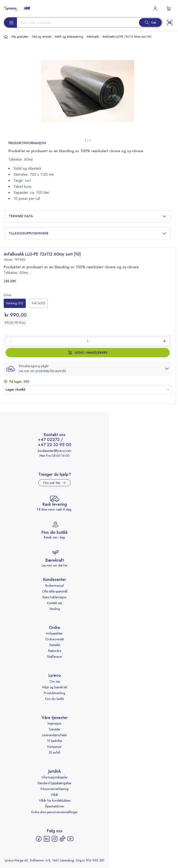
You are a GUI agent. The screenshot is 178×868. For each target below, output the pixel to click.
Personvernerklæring (55, 789)
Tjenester (55, 730)
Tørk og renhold (42, 37)
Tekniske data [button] (88, 216)
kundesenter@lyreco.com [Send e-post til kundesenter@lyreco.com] (55, 451)
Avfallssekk (93, 37)
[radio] (15, 303)
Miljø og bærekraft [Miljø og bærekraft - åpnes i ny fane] (55, 687)
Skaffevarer (55, 657)
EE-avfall (55, 753)
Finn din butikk (55, 699)
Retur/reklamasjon (55, 597)
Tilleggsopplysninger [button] (88, 233)
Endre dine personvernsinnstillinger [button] (55, 813)
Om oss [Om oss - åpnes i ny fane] (55, 682)
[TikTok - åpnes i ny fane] (62, 839)
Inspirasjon (55, 724)
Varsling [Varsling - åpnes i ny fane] (55, 609)
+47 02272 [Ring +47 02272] (49, 440)
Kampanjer (55, 747)
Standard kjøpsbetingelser (55, 784)
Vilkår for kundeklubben (55, 801)
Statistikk (55, 645)
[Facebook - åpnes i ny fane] (39, 839)
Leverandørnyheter (55, 735)
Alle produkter (20, 37)
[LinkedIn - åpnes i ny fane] (47, 839)
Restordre (55, 651)
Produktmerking (55, 693)
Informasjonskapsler (55, 778)
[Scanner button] (170, 23)
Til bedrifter (55, 741)
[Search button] (150, 23)
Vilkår (55, 795)
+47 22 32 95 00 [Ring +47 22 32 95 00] (55, 445)
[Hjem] (6, 37)
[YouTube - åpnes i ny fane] (70, 839)
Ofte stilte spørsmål (55, 592)
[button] (88, 369)
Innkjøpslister (55, 634)
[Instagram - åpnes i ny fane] (55, 839)
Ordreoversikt (55, 640)
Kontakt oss (55, 603)
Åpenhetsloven (55, 807)
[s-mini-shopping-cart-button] (169, 9)
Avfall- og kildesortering (69, 37)
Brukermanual (55, 586)
